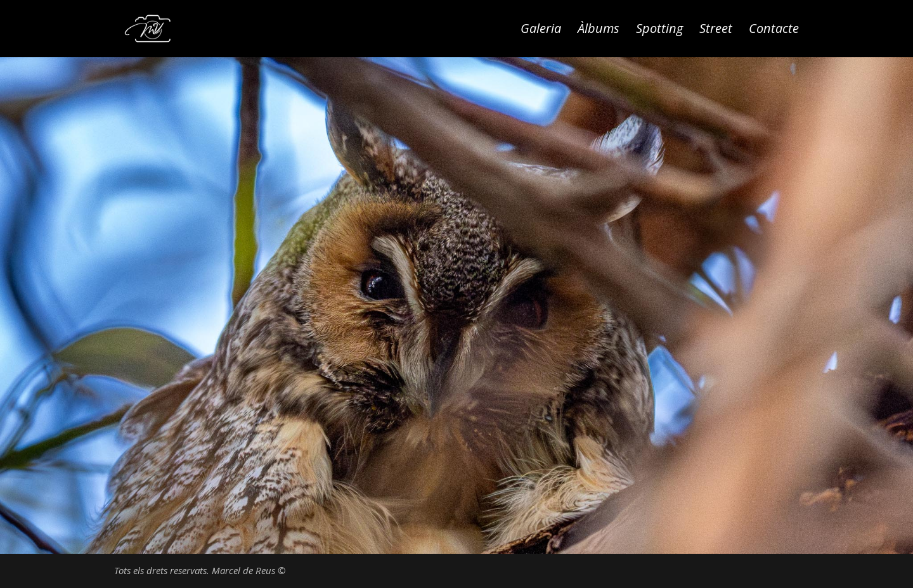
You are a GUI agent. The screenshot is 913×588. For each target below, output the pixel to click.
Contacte (774, 30)
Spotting (659, 30)
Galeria (541, 30)
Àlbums (599, 30)
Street (716, 30)
